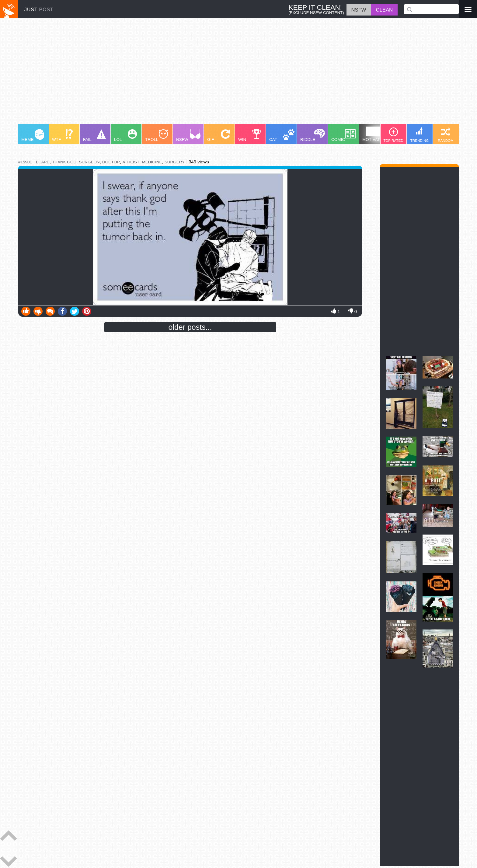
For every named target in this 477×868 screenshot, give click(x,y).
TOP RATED (393, 135)
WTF (62, 136)
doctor (111, 162)
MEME (33, 136)
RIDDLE (313, 135)
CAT (282, 136)
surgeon (89, 162)
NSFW (188, 136)
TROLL (157, 136)
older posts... (190, 327)
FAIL (94, 136)
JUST (39, 10)
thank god (64, 162)
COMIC (343, 136)
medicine (152, 162)
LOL (125, 136)
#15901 (25, 162)
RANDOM (446, 135)
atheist (131, 162)
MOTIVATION (375, 134)
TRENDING (420, 135)
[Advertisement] (201, 74)
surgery (175, 162)
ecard (43, 162)
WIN (250, 136)
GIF (219, 136)
